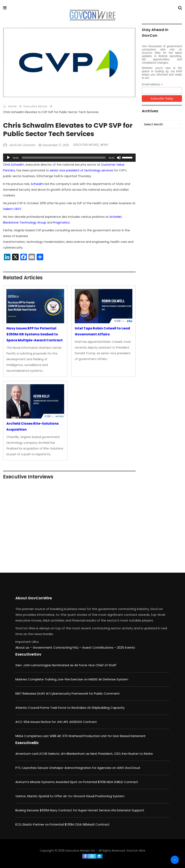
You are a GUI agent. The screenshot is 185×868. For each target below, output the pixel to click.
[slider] (64, 158)
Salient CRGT (12, 209)
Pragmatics (61, 222)
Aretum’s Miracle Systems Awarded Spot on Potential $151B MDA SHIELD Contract (77, 782)
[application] (69, 158)
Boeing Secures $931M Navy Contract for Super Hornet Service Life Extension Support (80, 810)
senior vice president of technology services (81, 170)
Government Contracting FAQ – (57, 647)
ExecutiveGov (28, 654)
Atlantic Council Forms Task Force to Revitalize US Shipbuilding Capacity (70, 708)
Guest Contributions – (100, 647)
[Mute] (119, 158)
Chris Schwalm (14, 165)
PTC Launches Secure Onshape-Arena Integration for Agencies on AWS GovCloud (78, 768)
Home (10, 106)
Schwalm (37, 184)
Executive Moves (35, 106)
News (104, 145)
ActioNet (116, 217)
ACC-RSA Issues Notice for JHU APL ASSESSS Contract (56, 722)
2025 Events (126, 647)
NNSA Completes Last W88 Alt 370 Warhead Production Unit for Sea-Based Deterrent (81, 736)
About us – (24, 647)
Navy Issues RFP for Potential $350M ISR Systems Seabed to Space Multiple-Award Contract (35, 334)
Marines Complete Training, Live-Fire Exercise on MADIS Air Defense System (72, 679)
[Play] (8, 158)
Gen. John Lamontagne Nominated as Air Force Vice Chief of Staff (66, 665)
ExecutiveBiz (27, 743)
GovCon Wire (136, 851)
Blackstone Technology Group (25, 222)
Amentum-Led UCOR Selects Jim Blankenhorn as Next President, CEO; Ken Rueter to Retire (84, 754)
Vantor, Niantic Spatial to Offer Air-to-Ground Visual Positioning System (70, 796)
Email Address (152, 84)
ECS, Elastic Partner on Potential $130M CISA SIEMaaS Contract (62, 824)
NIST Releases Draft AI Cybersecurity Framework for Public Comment (68, 693)
